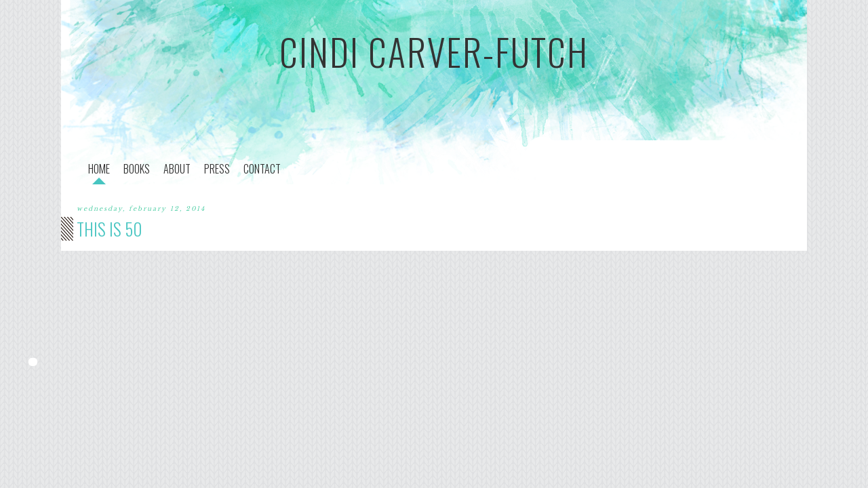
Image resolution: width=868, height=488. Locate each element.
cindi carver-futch (434, 52)
